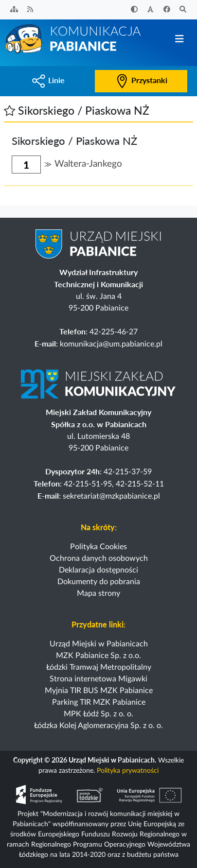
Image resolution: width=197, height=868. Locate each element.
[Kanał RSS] (31, 10)
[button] (9, 110)
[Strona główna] (74, 38)
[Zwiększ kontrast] (134, 10)
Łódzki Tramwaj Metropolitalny (99, 667)
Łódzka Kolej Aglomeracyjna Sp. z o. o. (98, 726)
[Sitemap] (14, 10)
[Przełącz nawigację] (179, 39)
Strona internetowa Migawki (98, 679)
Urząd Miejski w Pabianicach (99, 644)
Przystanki (141, 80)
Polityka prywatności (128, 771)
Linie (48, 80)
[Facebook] (167, 10)
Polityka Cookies (98, 547)
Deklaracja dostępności (98, 570)
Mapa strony (98, 593)
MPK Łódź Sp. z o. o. (98, 714)
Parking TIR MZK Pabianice (99, 702)
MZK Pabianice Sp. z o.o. (98, 656)
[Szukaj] (183, 10)
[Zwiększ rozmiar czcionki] (151, 10)
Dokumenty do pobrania (99, 582)
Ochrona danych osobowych (99, 558)
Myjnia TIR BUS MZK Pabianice (99, 691)
